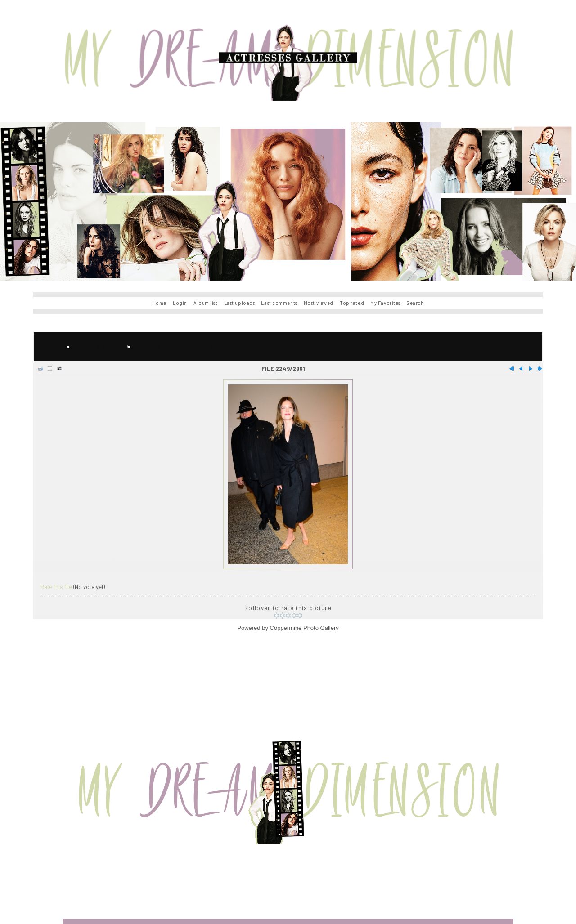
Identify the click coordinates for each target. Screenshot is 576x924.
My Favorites (385, 303)
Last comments (279, 303)
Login (180, 303)
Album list (206, 303)
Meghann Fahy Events (174, 347)
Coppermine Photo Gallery (304, 628)
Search (415, 303)
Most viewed (319, 303)
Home (160, 303)
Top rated (352, 303)
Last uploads (240, 303)
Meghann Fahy (99, 347)
